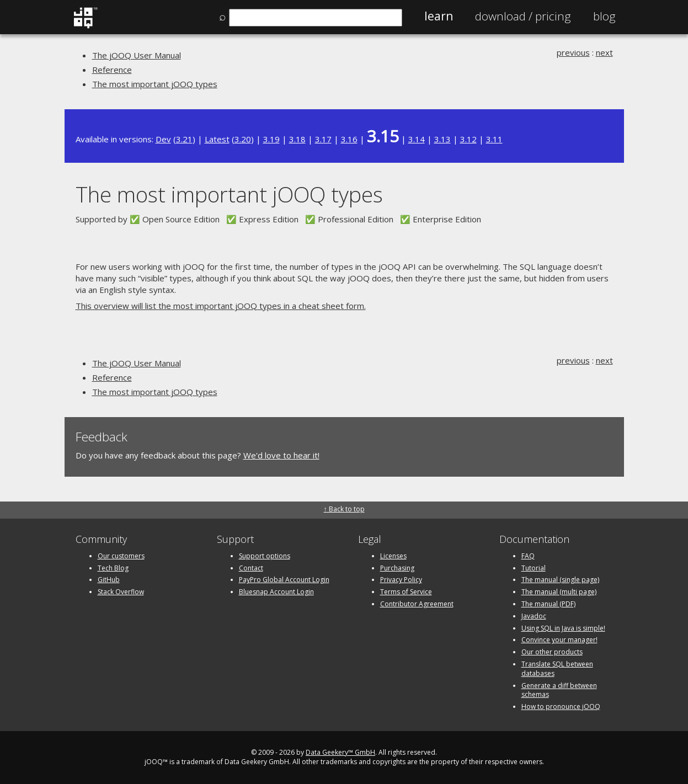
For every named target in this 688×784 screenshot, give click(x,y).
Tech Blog (113, 568)
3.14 (417, 139)
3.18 (297, 139)
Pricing (523, 16)
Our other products (552, 652)
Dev (163, 139)
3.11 (494, 139)
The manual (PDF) (548, 604)
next (604, 52)
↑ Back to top (344, 509)
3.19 (271, 139)
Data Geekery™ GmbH (340, 752)
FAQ (528, 556)
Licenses (393, 556)
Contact (251, 568)
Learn (439, 16)
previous (573, 52)
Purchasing (397, 568)
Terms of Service (406, 592)
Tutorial (534, 568)
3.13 (442, 139)
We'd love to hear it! (281, 455)
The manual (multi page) (559, 592)
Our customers (121, 556)
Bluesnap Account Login (276, 592)
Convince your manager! (559, 640)
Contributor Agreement (417, 604)
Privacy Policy (401, 580)
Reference (112, 70)
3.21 (184, 139)
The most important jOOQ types (155, 84)
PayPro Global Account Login (284, 580)
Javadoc (534, 616)
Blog (604, 16)
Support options (265, 556)
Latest (217, 139)
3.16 (349, 139)
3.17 (323, 139)
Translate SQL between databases (557, 669)
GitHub (109, 580)
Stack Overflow (121, 592)
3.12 (468, 139)
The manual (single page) (560, 580)
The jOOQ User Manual (137, 55)
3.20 (243, 139)
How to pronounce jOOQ (561, 706)
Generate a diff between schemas (559, 690)
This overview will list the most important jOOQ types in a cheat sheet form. (221, 306)
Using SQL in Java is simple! (563, 628)
